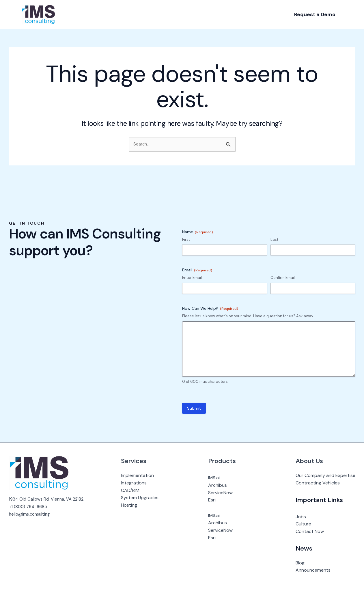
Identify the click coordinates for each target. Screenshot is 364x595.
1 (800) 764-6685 (31, 507)
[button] (315, 14)
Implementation (143, 475)
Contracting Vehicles (318, 483)
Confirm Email (283, 278)
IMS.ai (217, 478)
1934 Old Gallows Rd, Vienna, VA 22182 (49, 499)
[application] (90, 14)
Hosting (135, 505)
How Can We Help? (210, 308)
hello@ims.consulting (31, 514)
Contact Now (310, 531)
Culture (303, 524)
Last (274, 239)
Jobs (301, 517)
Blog (300, 563)
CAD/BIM (136, 490)
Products (225, 461)
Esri (215, 500)
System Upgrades (145, 498)
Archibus (220, 485)
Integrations (139, 483)
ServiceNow (223, 493)
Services (139, 461)
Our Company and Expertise (325, 475)
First (186, 239)
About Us (309, 461)
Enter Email (192, 278)
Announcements (313, 570)
